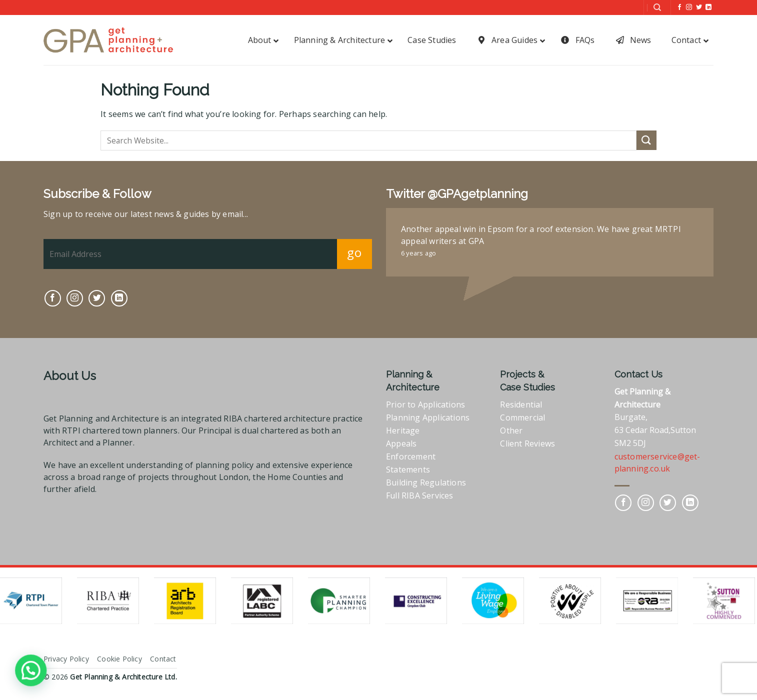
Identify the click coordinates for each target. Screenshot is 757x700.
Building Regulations (426, 482)
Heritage (403, 430)
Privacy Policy (66, 659)
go (354, 252)
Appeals (401, 443)
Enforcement (411, 456)
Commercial (522, 417)
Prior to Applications (425, 404)
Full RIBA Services (420, 495)
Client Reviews (527, 443)
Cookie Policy (119, 659)
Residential (521, 404)
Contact (163, 659)
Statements (408, 469)
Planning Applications (428, 417)
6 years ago (418, 253)
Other (511, 430)
